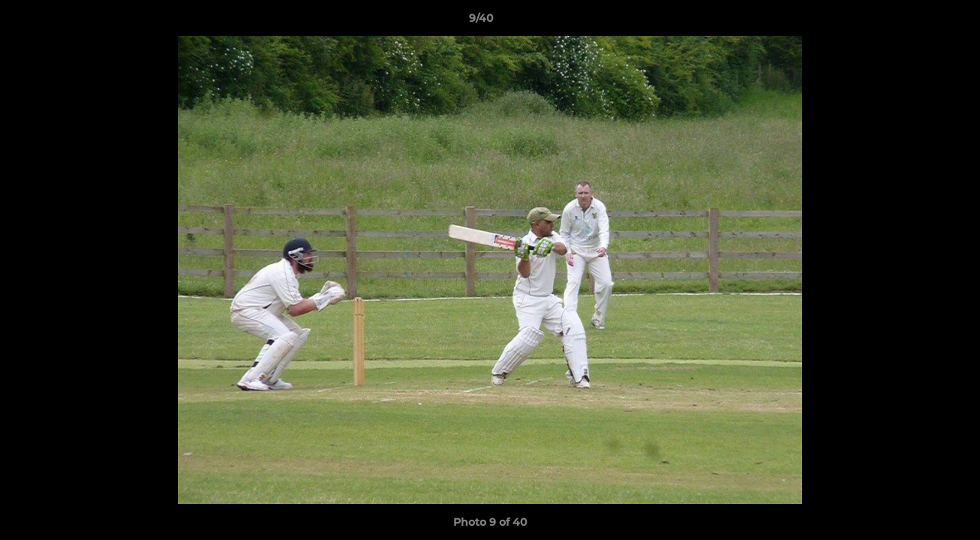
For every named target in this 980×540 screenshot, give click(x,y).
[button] (917, 22)
